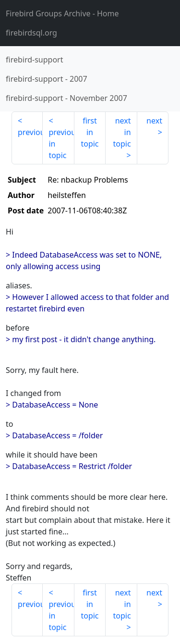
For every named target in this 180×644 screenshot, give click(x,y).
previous (30, 132)
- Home (62, 13)
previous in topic (61, 144)
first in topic (90, 132)
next (154, 121)
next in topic (122, 132)
